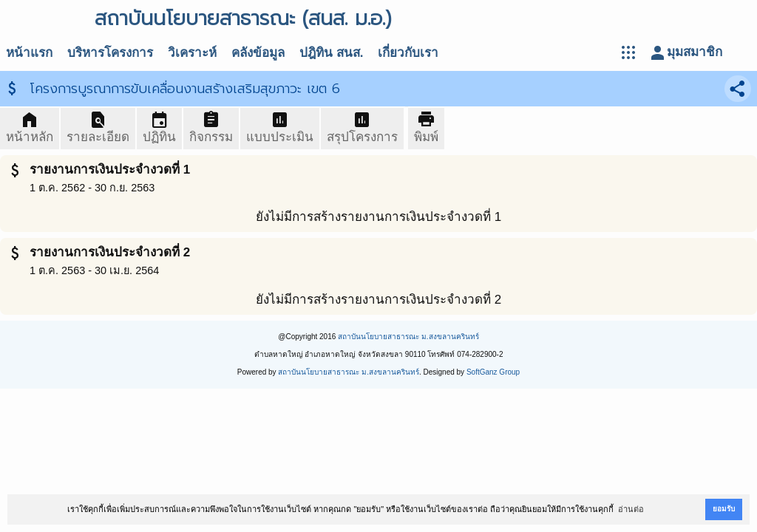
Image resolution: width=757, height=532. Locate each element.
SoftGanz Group (493, 372)
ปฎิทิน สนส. (331, 53)
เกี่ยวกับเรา (408, 53)
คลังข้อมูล (258, 53)
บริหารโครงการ (110, 53)
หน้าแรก (29, 53)
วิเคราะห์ (192, 53)
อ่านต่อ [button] (631, 509)
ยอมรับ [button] (724, 509)
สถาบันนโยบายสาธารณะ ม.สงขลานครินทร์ (408, 337)
